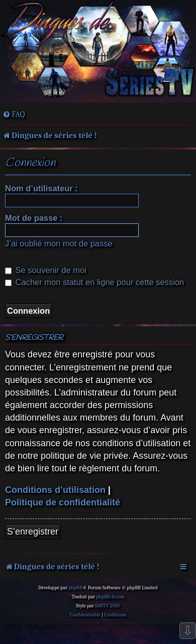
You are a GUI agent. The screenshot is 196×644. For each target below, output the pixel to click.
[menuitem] (14, 114)
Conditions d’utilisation (55, 490)
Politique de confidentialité (63, 502)
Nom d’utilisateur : (41, 188)
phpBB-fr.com (110, 597)
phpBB (75, 588)
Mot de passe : (34, 218)
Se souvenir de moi (46, 270)
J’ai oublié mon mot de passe (59, 243)
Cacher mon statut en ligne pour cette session (94, 282)
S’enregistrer (33, 532)
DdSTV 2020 (107, 606)
